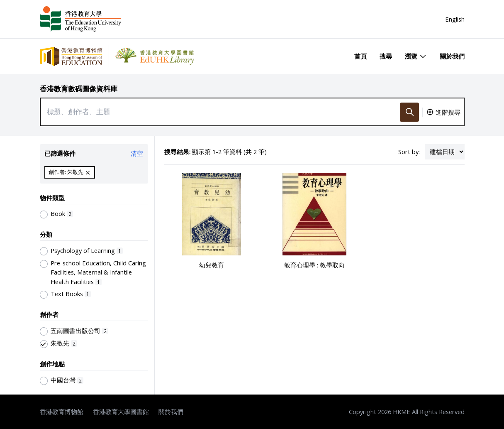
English (455, 19)
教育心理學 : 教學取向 (314, 265)
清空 (137, 153)
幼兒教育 (212, 265)
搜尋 (386, 56)
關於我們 (452, 56)
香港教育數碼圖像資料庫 (79, 89)
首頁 (360, 56)
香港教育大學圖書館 (121, 412)
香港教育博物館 (62, 412)
